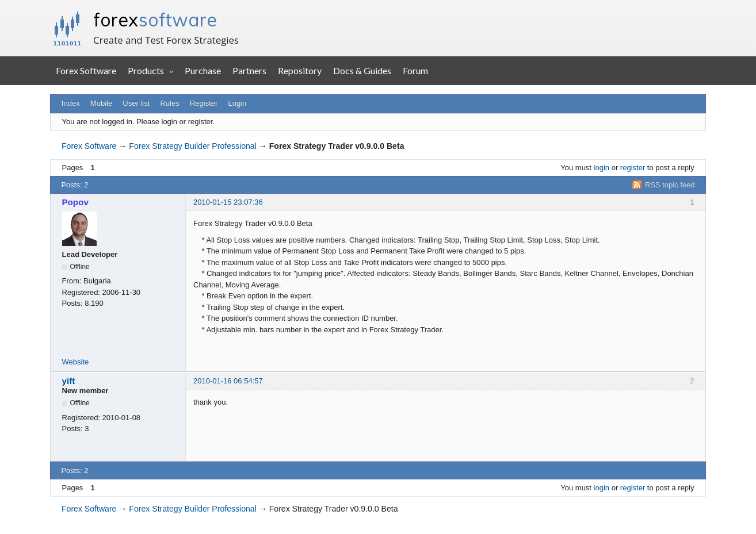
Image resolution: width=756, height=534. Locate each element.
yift (69, 381)
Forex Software (86, 70)
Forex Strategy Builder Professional (192, 146)
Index (71, 103)
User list (136, 103)
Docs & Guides (362, 70)
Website (76, 362)
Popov (75, 202)
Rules (169, 103)
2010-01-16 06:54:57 (228, 381)
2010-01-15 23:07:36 (228, 202)
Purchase (203, 70)
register (633, 168)
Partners (249, 70)
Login (238, 103)
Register (204, 103)
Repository (300, 70)
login (602, 168)
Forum (415, 70)
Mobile (101, 103)
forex (155, 20)
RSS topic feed (670, 185)
